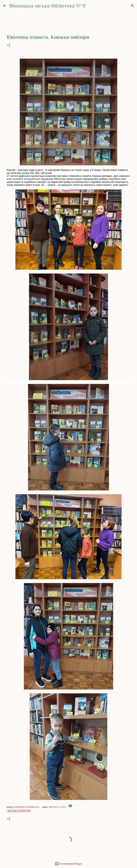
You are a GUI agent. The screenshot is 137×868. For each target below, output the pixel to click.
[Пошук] (132, 6)
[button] (9, 46)
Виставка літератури (19, 811)
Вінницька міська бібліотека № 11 (47, 6)
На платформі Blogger (68, 864)
